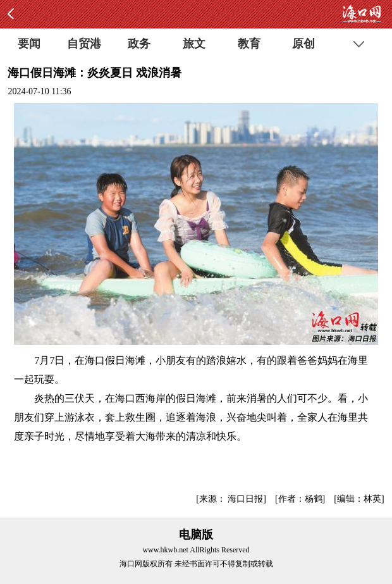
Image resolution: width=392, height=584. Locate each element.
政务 (139, 44)
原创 (303, 44)
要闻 (29, 44)
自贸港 (84, 44)
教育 (249, 44)
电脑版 (196, 535)
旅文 (194, 44)
